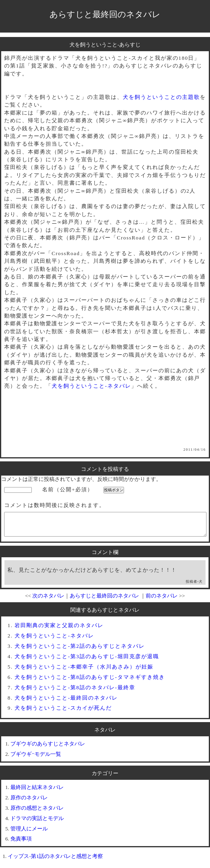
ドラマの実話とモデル (37, 823)
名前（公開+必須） (68, 489)
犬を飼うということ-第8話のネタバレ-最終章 (75, 692)
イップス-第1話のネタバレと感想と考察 (55, 861)
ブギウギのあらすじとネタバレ (48, 748)
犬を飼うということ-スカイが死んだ (63, 712)
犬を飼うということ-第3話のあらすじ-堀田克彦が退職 (87, 661)
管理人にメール (29, 833)
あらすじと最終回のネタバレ (105, 14)
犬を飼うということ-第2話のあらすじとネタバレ (80, 650)
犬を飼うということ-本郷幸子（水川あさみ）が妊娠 (84, 671)
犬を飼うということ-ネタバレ (91, 386)
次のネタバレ (48, 600)
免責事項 (21, 843)
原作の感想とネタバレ (37, 812)
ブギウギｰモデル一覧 (36, 759)
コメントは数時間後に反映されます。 (55, 505)
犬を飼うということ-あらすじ (105, 45)
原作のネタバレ (29, 802)
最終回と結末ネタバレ (37, 792)
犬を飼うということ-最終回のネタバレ (66, 702)
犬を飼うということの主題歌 (161, 97)
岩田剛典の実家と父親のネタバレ (59, 630)
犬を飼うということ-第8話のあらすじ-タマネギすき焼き (90, 682)
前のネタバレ (162, 600)
